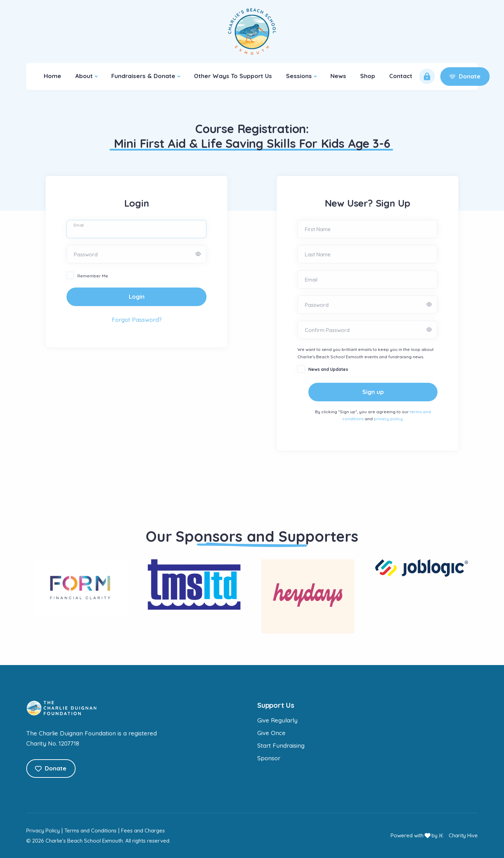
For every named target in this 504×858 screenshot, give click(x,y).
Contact (401, 76)
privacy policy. (389, 419)
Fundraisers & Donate (143, 76)
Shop (368, 76)
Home (52, 76)
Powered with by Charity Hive (434, 835)
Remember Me (93, 276)
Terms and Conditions (90, 831)
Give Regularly (277, 720)
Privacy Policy (43, 831)
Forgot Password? (137, 320)
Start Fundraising (281, 745)
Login (137, 296)
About (84, 76)
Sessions (299, 76)
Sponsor (269, 758)
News (338, 76)
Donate (465, 76)
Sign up (373, 392)
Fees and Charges (143, 831)
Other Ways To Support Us (233, 76)
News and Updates (328, 369)
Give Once (271, 733)
